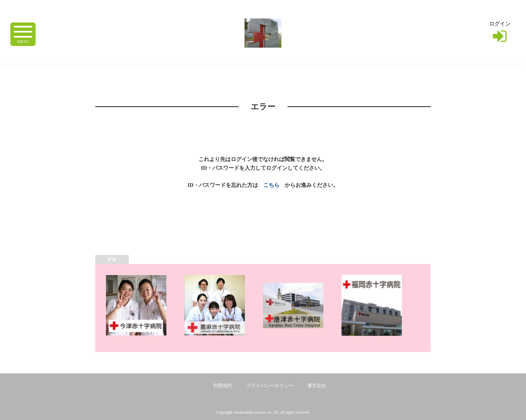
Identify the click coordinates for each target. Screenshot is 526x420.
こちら (271, 185)
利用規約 (223, 386)
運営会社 (317, 386)
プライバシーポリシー (270, 386)
